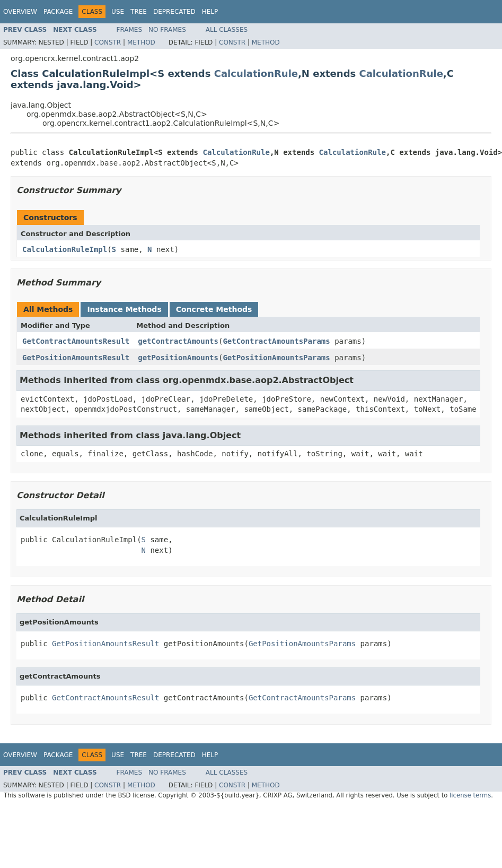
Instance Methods (124, 309)
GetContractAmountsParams (276, 341)
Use (118, 12)
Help (210, 12)
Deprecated (174, 12)
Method (141, 42)
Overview (20, 12)
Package (58, 12)
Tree (139, 12)
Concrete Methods (214, 309)
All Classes (227, 30)
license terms (470, 795)
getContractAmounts (178, 341)
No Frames (167, 30)
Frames (130, 30)
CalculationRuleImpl (65, 249)
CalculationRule (256, 73)
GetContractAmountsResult (76, 341)
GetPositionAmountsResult (76, 358)
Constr (108, 42)
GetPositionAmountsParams (276, 358)
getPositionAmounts (178, 358)
